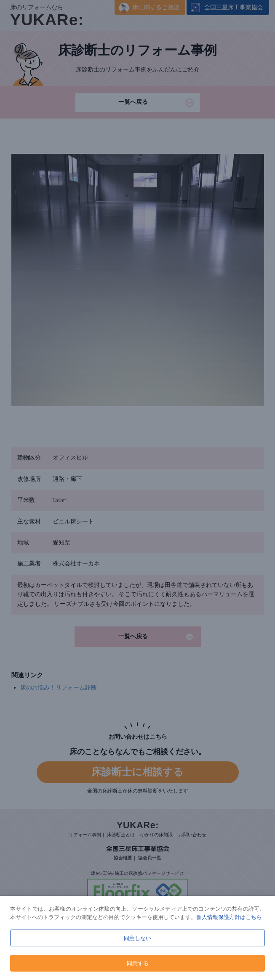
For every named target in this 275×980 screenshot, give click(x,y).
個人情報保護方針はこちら (229, 917)
